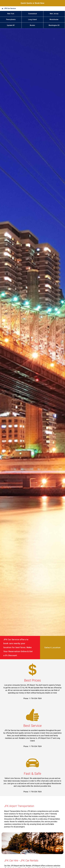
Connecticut (32, 14)
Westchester (54, 20)
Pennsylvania (11, 20)
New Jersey (54, 14)
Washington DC (54, 25)
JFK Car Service (10, 8)
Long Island (32, 20)
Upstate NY (11, 25)
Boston (32, 25)
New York (11, 14)
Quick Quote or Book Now (32, 3)
